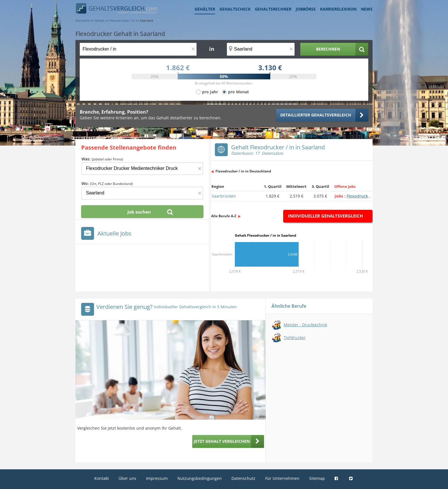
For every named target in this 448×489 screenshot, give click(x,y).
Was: (102, 159)
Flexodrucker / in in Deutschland (243, 171)
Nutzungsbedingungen (200, 478)
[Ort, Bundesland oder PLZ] (261, 49)
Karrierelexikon (338, 9)
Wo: (107, 183)
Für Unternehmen (282, 478)
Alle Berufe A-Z (224, 216)
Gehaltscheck (235, 9)
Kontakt (102, 478)
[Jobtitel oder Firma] (142, 169)
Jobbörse (306, 9)
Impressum (157, 478)
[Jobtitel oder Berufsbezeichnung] (138, 49)
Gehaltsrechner (273, 9)
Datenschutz (243, 478)
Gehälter (205, 9)
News (367, 9)
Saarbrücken (224, 196)
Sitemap (317, 478)
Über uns (127, 478)
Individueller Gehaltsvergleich (325, 216)
